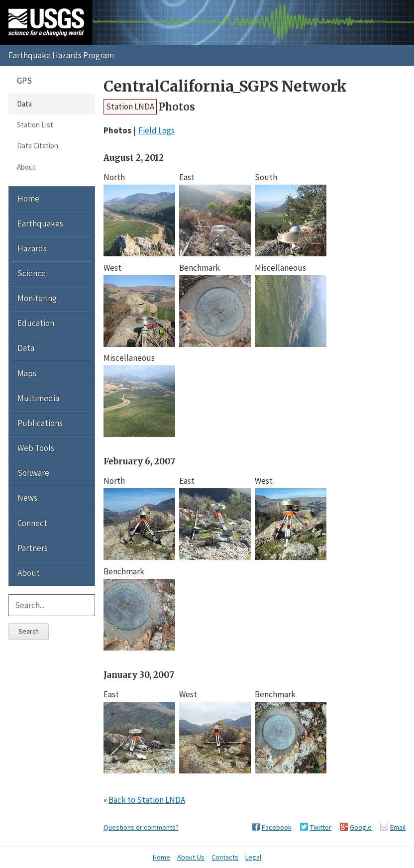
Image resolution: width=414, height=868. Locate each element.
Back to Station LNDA (147, 800)
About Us (191, 857)
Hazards (32, 248)
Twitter (321, 827)
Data (24, 104)
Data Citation (38, 146)
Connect (32, 523)
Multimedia (38, 398)
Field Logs (156, 130)
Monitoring (37, 298)
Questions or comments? (141, 827)
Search (29, 631)
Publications (40, 423)
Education (36, 323)
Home (28, 199)
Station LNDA (130, 107)
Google (361, 827)
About (26, 167)
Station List (35, 125)
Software (33, 473)
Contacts (225, 857)
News (27, 498)
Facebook (277, 827)
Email (398, 827)
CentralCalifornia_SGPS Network (225, 86)
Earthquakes (40, 223)
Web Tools (36, 448)
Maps (27, 373)
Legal (253, 857)
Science (32, 273)
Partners (33, 548)
